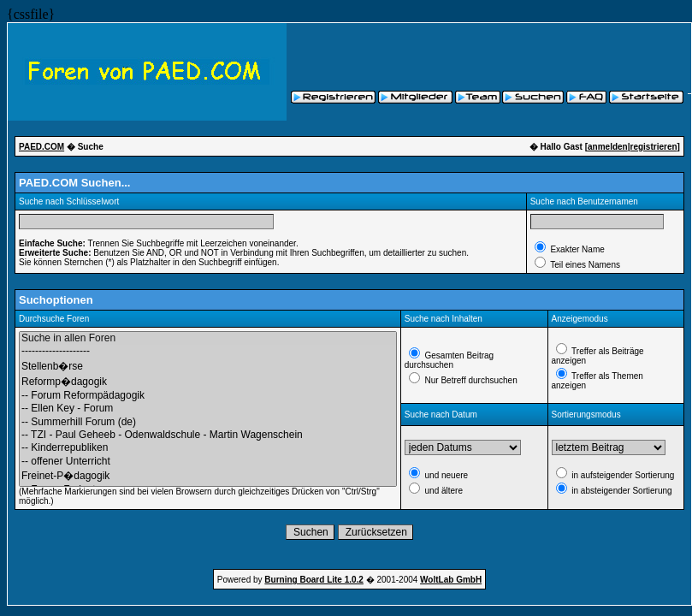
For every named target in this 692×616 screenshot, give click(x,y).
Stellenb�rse (208, 366)
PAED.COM (41, 147)
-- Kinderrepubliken (208, 448)
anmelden (608, 147)
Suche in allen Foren (208, 338)
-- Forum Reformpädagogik (208, 396)
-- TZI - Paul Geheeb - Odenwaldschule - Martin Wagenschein (208, 435)
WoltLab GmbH (451, 580)
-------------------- (208, 351)
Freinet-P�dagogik (208, 476)
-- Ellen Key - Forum (208, 409)
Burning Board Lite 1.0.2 (314, 580)
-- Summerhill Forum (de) (208, 422)
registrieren (654, 147)
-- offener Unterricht (208, 462)
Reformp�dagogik (208, 382)
